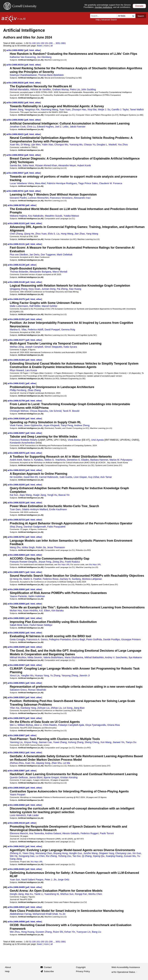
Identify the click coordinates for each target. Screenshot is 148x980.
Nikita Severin (35, 657)
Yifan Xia (14, 708)
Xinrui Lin (15, 675)
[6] (4, 134)
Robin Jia (41, 547)
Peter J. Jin (51, 880)
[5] (4, 120)
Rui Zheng (51, 856)
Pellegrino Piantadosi (60, 639)
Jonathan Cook (18, 127)
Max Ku (29, 894)
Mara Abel (40, 183)
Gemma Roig (68, 330)
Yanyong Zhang (70, 675)
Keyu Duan (34, 289)
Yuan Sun (15, 880)
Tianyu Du (131, 742)
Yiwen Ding (28, 853)
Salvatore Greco (18, 690)
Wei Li (13, 725)
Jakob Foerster (78, 127)
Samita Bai (15, 165)
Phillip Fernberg (18, 390)
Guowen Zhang (44, 932)
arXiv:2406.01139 (16, 265)
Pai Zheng (62, 289)
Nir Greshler (16, 477)
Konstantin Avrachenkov (22, 443)
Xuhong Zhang (76, 742)
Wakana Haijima (18, 216)
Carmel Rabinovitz (49, 477)
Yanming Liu (16, 742)
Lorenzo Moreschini (38, 198)
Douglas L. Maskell (107, 145)
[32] (5, 604)
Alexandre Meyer (67, 165)
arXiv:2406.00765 (16, 205)
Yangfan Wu (27, 675)
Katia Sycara (70, 347)
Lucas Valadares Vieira (22, 183)
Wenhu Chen (95, 894)
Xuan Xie (30, 763)
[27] (5, 520)
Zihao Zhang (34, 390)
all (52, 46)
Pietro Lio (75, 89)
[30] (5, 572)
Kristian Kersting (69, 777)
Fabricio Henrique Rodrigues (62, 183)
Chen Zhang (16, 234)
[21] (5, 419)
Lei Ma (67, 763)
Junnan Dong (49, 289)
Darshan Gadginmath (35, 527)
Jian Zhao (80, 234)
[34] (5, 633)
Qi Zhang (87, 856)
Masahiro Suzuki (54, 216)
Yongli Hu (52, 495)
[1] (4, 50)
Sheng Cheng (92, 742)
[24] (5, 470)
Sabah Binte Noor (19, 625)
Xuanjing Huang (114, 856)
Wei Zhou (15, 932)
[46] (5, 846)
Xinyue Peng (31, 742)
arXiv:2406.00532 (15, 155)
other (38, 50)
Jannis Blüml (36, 777)
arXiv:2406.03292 (16, 633)
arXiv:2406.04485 (16, 887)
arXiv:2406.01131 (16, 244)
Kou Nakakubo (36, 216)
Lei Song (68, 708)
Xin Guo (137, 853)
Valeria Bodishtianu (53, 657)
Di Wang (25, 145)
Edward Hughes (45, 127)
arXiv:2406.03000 (16, 589)
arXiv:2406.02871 (16, 572)
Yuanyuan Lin (83, 932)
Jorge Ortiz (64, 880)
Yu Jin (62, 914)
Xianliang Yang (28, 708)
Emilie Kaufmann (58, 509)
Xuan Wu (15, 145)
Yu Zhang (55, 675)
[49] (5, 907)
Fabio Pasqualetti (56, 527)
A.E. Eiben (45, 611)
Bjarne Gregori (51, 777)
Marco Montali (60, 272)
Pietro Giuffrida (94, 639)
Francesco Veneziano (61, 198)
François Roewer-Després (23, 562)
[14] (5, 282)
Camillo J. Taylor (120, 110)
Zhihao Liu (56, 708)
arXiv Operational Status (125, 972)
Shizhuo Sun (67, 894)
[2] (4, 65)
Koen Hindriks (31, 611)
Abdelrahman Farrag (21, 914)
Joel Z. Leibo (62, 127)
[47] (5, 869)
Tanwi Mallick (137, 110)
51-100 (32, 43)
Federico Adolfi (35, 330)
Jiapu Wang (25, 495)
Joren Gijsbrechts (33, 425)
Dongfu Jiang (17, 894)
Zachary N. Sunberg (70, 579)
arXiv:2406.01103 (16, 223)
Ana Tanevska (36, 833)
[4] (4, 103)
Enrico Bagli (79, 639)
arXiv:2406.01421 (16, 383)
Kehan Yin (70, 932)
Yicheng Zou (65, 856)
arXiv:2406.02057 (16, 433)
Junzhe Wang (90, 853)
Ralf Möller (35, 306)
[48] (5, 887)
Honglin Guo (75, 853)
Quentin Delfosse (19, 777)
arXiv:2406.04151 (16, 846)
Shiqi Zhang (16, 527)
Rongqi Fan (81, 894)
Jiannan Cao (45, 742)
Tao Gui (76, 856)
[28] (5, 537)
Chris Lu (31, 127)
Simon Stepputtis (53, 347)
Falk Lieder (33, 815)
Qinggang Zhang (18, 289)
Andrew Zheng (82, 425)
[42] (5, 771)
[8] (4, 173)
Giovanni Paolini (18, 198)
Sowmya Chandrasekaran (23, 75)
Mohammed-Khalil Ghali (45, 914)
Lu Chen (40, 856)
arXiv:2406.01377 (16, 340)
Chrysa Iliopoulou (39, 411)
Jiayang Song (43, 763)
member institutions (103, 7)
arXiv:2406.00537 (15, 173)
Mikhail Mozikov (18, 657)
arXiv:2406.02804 (16, 555)
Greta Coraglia (17, 639)
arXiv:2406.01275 (16, 299)
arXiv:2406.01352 (16, 319)
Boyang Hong (61, 853)
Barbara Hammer (99, 460)
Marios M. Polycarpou (121, 460)
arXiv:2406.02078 (16, 453)
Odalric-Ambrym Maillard (35, 509)
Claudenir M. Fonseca (110, 183)
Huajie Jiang (39, 495)
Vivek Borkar (74, 440)
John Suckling (89, 89)
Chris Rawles (50, 725)
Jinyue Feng (45, 562)
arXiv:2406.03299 (16, 647)
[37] (5, 683)
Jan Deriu (34, 255)
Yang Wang (92, 234)
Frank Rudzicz (72, 562)
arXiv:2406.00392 (15, 120)
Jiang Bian (79, 708)
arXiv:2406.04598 (16, 922)
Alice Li (38, 725)
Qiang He (29, 234)
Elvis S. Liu (54, 234)
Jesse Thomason (56, 547)
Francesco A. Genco (37, 639)
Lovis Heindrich (18, 815)
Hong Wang (67, 234)
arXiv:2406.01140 (16, 282)
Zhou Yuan (41, 234)
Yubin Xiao (48, 145)
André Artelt (16, 460)
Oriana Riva (113, 725)
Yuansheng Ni (52, 894)
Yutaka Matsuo (71, 216)
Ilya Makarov (135, 657)
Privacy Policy (83, 971)
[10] (5, 205)
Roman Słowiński (37, 690)
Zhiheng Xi (15, 853)
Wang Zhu (15, 547)
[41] (5, 753)
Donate (139, 6)
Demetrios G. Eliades (78, 460)
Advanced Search (109, 20)
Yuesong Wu (76, 145)
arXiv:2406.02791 (16, 537)
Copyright (81, 967)
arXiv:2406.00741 (15, 191)
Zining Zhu (58, 562)
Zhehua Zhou (17, 763)
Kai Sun (14, 495)
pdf (26, 50)
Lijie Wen (36, 145)
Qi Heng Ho (16, 579)
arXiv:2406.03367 (16, 665)
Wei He (14, 856)
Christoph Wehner (19, 411)
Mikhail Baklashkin (94, 657)
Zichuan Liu (43, 708)
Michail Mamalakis (19, 89)
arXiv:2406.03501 (16, 683)
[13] (5, 265)
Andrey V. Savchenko (116, 657)
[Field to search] (126, 16)
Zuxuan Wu (130, 856)
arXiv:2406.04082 (16, 805)
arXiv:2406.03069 (16, 604)
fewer (40, 46)
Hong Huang (28, 932)
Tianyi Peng (67, 425)
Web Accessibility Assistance (126, 967)
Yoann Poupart (17, 795)
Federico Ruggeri (90, 833)
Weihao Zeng (17, 347)
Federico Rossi (51, 579)
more (46, 46)
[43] (5, 788)
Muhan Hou (16, 611)
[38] (5, 697)
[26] (5, 503)
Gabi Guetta (66, 477)
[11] (5, 223)
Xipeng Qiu (99, 856)
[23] (5, 453)
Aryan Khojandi (51, 425)
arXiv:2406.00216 (15, 83)
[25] (5, 485)
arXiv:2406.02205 (16, 485)
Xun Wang (106, 742)
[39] (5, 718)
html (32, 50)
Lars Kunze (31, 370)
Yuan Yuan (65, 110)
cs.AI (23, 19)
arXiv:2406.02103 (16, 470)
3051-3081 (61, 43)
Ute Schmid (55, 411)
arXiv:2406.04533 (16, 907)
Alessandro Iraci (82, 198)
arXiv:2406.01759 (16, 401)
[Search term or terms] (104, 16)
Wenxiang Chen (44, 853)
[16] (5, 319)
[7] (4, 155)
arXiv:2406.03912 (16, 753)
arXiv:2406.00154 (15, 65)
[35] (5, 647)
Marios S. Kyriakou (33, 460)
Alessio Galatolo (71, 833)
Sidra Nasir (28, 165)
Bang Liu (97, 932)
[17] (5, 340)
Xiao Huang (75, 289)
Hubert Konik (84, 165)
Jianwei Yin (118, 742)
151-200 (49, 43)
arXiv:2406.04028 (16, 788)
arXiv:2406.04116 (16, 823)
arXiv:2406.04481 (16, 869)
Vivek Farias (16, 425)
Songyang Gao (27, 856)
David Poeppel (52, 330)
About (8, 967)
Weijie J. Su (104, 110)
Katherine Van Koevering (23, 57)
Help (98, 20)
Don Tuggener (48, 255)
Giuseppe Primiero (131, 639)
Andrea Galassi (53, 833)
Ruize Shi (58, 932)
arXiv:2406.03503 (16, 697)
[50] (5, 922)
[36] (5, 665)
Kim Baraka (58, 611)
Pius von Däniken (19, 255)
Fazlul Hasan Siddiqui (41, 625)
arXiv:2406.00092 (15, 50)
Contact (48, 967)
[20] (5, 401)
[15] (5, 299)
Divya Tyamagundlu (96, 725)
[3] (4, 83)
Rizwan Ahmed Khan (46, 165)
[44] (5, 805)
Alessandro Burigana (40, 272)
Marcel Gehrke (49, 306)
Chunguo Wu (61, 145)
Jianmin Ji (84, 675)
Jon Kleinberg (44, 57)
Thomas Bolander (19, 272)
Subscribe (49, 971)
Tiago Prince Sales (88, 183)
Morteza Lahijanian (92, 579)
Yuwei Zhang (60, 742)
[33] (5, 618)
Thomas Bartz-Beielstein (51, 75)
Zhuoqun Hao (79, 110)
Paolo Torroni (107, 833)
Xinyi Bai (92, 110)
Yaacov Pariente (18, 596)
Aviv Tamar (106, 477)
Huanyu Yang (42, 675)
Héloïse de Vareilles (41, 89)
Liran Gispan (80, 477)
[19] (5, 383)
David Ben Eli (31, 477)
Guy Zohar (94, 477)
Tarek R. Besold (71, 411)
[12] (5, 244)
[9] (4, 191)
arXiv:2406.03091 (16, 618)
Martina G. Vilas (18, 330)
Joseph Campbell (34, 347)
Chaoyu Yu (90, 145)
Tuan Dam (15, 509)
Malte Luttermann (19, 306)
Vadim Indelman (37, 596)
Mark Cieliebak (65, 255)
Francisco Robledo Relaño (24, 440)
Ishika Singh (28, 547)
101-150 (40, 43)
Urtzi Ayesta (98, 440)
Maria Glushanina (74, 657)
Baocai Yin (64, 495)
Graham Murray (60, 89)
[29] (5, 555)
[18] (5, 360)
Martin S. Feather (32, 579)
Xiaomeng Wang (49, 110)
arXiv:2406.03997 (16, 771)
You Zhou (123, 145)
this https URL (64, 564)
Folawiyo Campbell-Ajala (71, 725)
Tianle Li (39, 894)
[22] (5, 433)
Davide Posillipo (111, 639)
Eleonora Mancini (19, 833)
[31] (5, 589)
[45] (5, 823)
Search (141, 16)
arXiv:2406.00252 (15, 103)
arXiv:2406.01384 (16, 360)
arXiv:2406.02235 (16, 503)
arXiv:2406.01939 (16, 419)
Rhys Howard (17, 370)
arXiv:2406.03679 (16, 718)
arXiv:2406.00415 (15, 134)
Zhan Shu (57, 763)
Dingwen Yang (106, 853)
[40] (5, 735)
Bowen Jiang (16, 110)
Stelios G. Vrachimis (55, 460)
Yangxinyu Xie (32, 110)
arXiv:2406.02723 (16, 520)
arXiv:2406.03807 (16, 735)
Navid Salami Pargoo (32, 880)
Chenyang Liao (123, 853)
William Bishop (25, 725)
